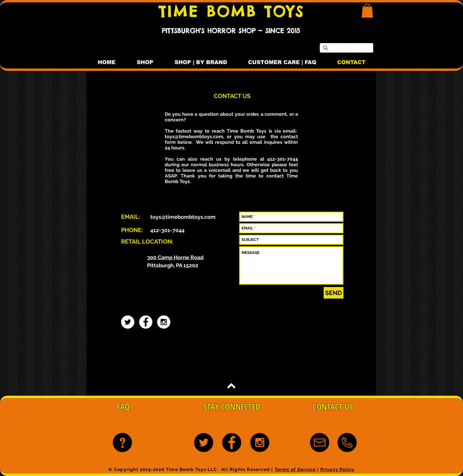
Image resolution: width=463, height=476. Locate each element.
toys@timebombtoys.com (194, 137)
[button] (367, 11)
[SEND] (334, 293)
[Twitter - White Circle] (128, 322)
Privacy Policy (338, 470)
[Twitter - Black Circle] (204, 442)
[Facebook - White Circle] (146, 322)
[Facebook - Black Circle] (232, 442)
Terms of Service (295, 470)
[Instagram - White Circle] (164, 322)
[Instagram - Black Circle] (260, 442)
